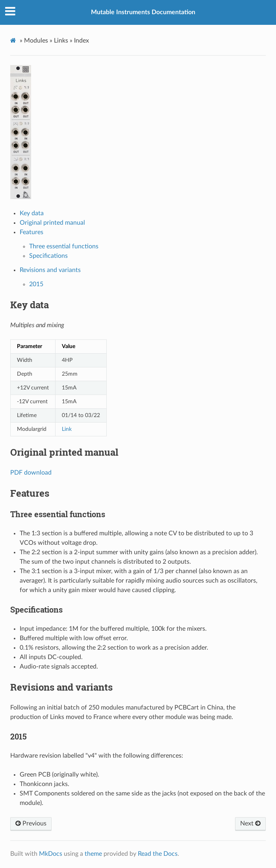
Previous (31, 823)
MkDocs (51, 854)
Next (250, 823)
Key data (32, 213)
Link (67, 429)
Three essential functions (64, 246)
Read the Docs (158, 854)
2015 (36, 284)
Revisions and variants (50, 270)
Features (31, 232)
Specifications (48, 256)
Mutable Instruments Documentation (143, 12)
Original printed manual (52, 223)
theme (93, 854)
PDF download (31, 473)
